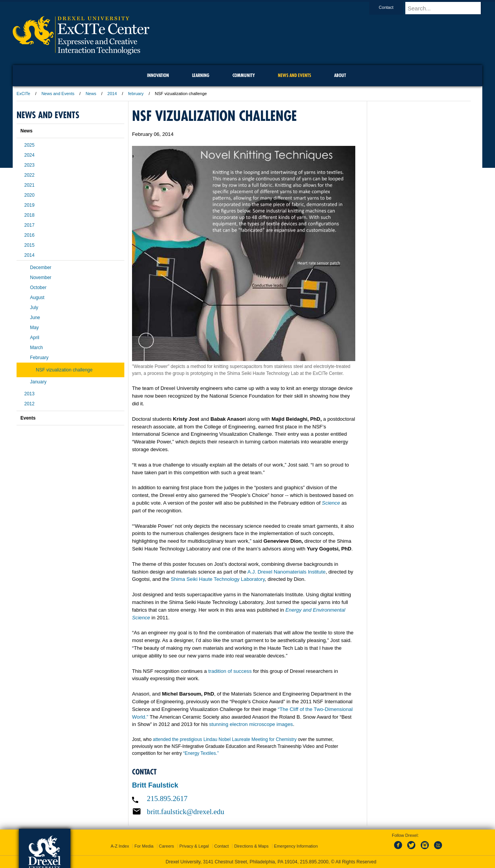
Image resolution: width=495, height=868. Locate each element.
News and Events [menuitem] (294, 75)
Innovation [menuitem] (158, 75)
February (39, 358)
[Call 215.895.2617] (244, 799)
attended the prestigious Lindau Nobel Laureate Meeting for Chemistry (225, 739)
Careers (166, 846)
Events (28, 418)
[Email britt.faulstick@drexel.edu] (244, 811)
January (38, 382)
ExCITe (23, 94)
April (35, 338)
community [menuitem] (244, 75)
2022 (29, 175)
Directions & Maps (251, 846)
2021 (29, 185)
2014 (112, 94)
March (36, 348)
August (37, 298)
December (41, 268)
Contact (393, 7)
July (34, 308)
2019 (29, 205)
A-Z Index (120, 846)
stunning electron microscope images (251, 724)
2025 (29, 145)
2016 (29, 235)
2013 (29, 394)
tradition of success (230, 671)
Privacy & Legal (194, 846)
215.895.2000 (314, 862)
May (34, 328)
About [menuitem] (340, 75)
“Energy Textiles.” (201, 753)
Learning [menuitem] (201, 75)
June (35, 318)
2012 (29, 404)
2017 (29, 225)
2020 (29, 195)
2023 (29, 165)
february (136, 94)
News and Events (58, 94)
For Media (144, 846)
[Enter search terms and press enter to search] (447, 8)
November (41, 278)
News (91, 94)
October (38, 288)
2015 (29, 245)
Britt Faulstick (155, 785)
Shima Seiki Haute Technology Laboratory (217, 579)
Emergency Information (296, 846)
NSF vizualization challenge (64, 370)
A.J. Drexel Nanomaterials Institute (287, 572)
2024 (29, 155)
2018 (29, 215)
